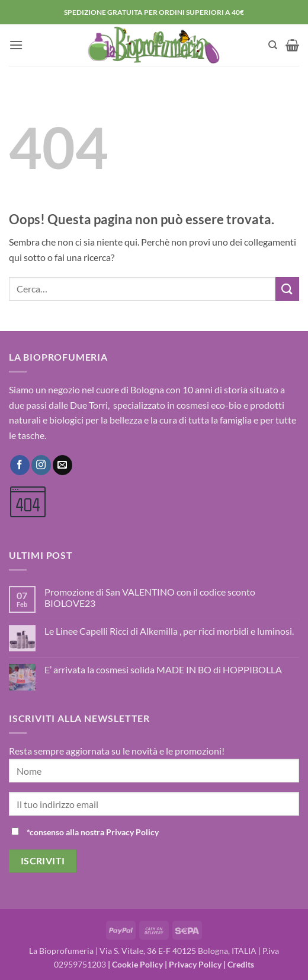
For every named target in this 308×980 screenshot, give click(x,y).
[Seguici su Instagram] (41, 465)
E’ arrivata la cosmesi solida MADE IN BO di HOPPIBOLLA (163, 669)
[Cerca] (273, 45)
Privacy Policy (195, 964)
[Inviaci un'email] (62, 465)
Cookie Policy (137, 964)
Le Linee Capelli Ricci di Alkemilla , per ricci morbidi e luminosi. (169, 631)
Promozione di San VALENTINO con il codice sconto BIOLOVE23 (150, 597)
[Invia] (287, 289)
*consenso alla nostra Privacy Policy (93, 832)
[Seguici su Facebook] (20, 465)
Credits (241, 964)
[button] (16, 45)
